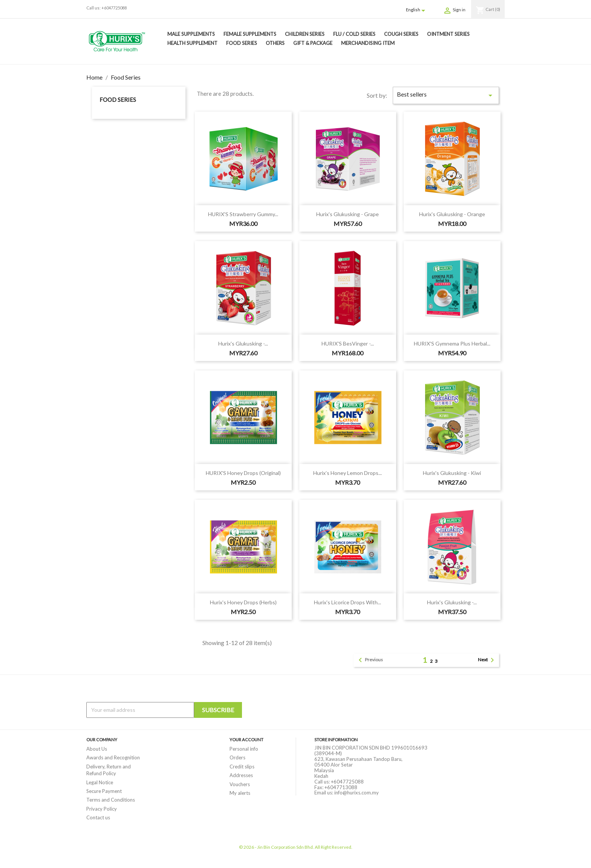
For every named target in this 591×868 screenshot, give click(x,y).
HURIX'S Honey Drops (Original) (243, 473)
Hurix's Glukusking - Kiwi (452, 473)
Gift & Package (313, 43)
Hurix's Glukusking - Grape (348, 214)
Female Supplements (250, 34)
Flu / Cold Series (354, 34)
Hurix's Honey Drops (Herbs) (243, 602)
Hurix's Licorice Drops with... (348, 602)
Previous (369, 660)
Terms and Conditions (111, 800)
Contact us (98, 817)
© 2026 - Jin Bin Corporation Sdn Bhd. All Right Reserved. (296, 847)
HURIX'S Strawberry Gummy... (243, 214)
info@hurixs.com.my (357, 793)
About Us (97, 749)
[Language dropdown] (417, 10)
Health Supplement (192, 43)
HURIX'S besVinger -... (348, 343)
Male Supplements (191, 34)
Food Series (242, 43)
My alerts (240, 793)
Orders (237, 757)
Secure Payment (104, 791)
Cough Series (401, 34)
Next (487, 660)
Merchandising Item (368, 43)
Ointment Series (448, 34)
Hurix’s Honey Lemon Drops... (348, 473)
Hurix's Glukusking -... (243, 343)
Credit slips (242, 767)
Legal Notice (100, 782)
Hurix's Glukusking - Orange (452, 214)
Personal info (244, 749)
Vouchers (240, 784)
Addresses (241, 775)
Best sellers (446, 95)
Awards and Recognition (113, 757)
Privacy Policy (102, 809)
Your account (247, 740)
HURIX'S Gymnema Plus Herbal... (452, 343)
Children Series (305, 34)
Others (275, 43)
